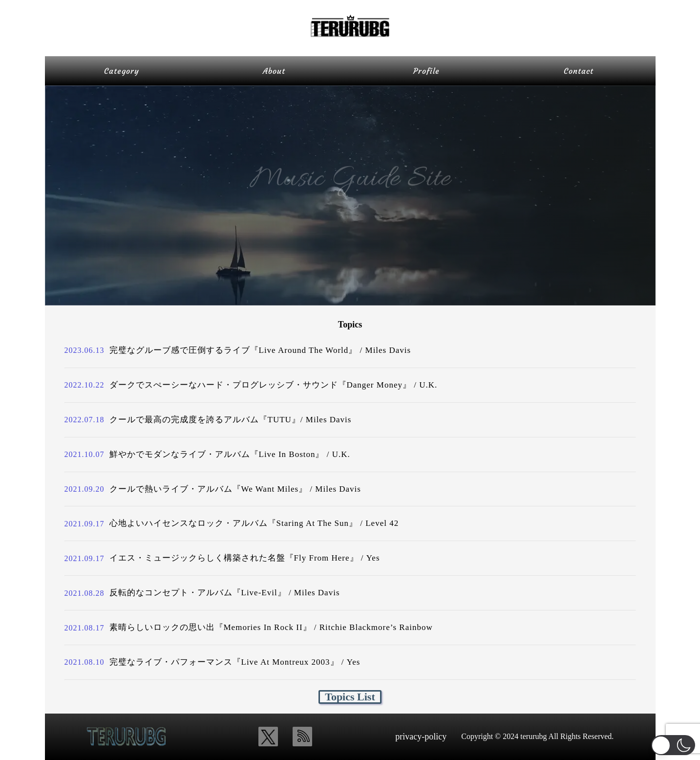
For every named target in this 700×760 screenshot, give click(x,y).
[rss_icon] (302, 737)
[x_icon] (268, 737)
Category (122, 71)
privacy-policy (421, 737)
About (274, 71)
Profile (426, 71)
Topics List (350, 697)
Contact (579, 71)
